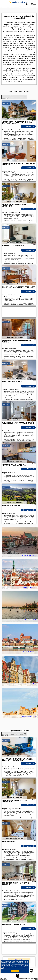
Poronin (5, 487)
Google (26, 961)
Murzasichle (6, 322)
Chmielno (5, 906)
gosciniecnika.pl (19, 2)
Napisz (36, 979)
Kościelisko (6, 823)
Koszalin (5, 740)
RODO (3, 968)
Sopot (4, 864)
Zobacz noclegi (28, 126)
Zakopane (5, 103)
